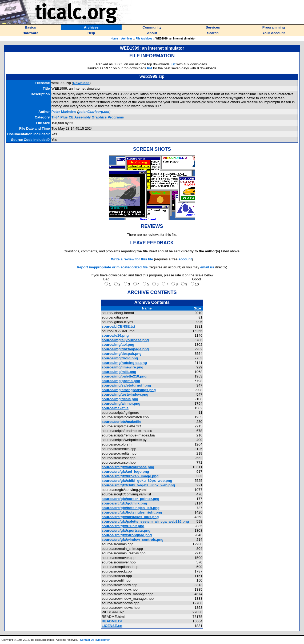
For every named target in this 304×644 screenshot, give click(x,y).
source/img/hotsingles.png (124, 363)
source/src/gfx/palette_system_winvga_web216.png (145, 521)
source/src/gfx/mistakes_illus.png (130, 517)
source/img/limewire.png (122, 367)
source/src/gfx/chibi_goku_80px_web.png (137, 481)
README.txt (112, 621)
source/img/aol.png (118, 345)
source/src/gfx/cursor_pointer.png (130, 499)
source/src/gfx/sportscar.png (126, 530)
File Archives (144, 39)
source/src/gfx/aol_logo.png (125, 472)
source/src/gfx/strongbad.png (127, 535)
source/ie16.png (115, 335)
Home (114, 39)
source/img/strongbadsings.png (129, 390)
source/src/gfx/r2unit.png (123, 526)
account (185, 259)
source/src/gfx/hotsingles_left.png (131, 508)
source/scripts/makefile (121, 422)
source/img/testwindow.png (125, 394)
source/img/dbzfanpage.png (125, 349)
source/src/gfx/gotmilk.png (124, 503)
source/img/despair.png (122, 354)
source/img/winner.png (121, 404)
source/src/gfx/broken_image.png (130, 476)
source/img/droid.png (120, 358)
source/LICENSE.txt (118, 326)
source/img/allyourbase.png (125, 340)
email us (207, 267)
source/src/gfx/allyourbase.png (128, 467)
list (173, 64)
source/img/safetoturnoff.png (126, 385)
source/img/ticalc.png (120, 399)
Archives (127, 39)
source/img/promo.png (121, 381)
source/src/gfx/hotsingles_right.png (132, 512)
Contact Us (87, 640)
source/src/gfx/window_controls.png (133, 540)
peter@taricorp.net (94, 112)
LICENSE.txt (112, 626)
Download (81, 83)
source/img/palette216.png (124, 376)
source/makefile (115, 408)
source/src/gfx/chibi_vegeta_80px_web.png (138, 485)
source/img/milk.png (119, 372)
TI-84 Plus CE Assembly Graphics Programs (88, 117)
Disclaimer (103, 640)
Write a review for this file (132, 259)
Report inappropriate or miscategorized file (112, 267)
